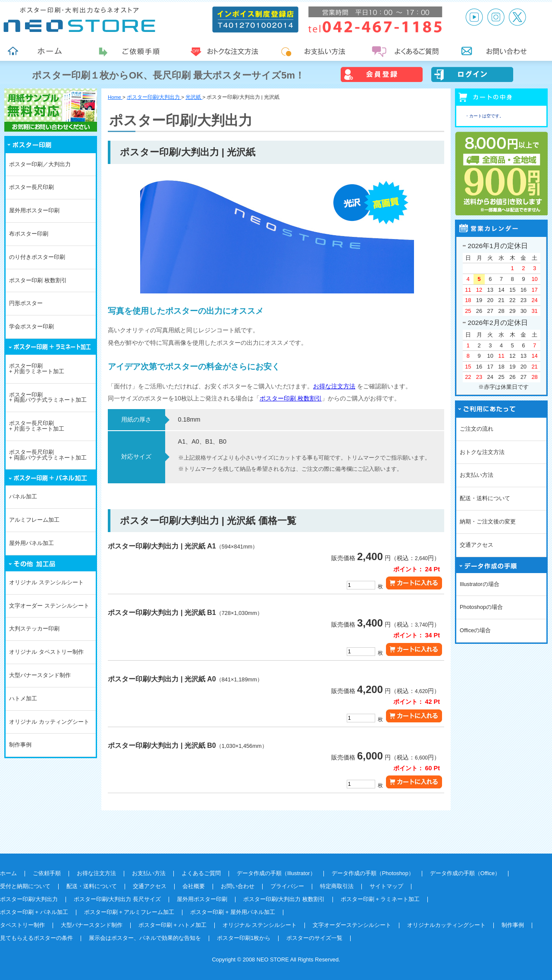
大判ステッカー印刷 (34, 629)
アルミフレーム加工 (34, 520)
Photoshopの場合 (481, 607)
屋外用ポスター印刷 (34, 210)
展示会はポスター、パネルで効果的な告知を (145, 938)
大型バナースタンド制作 (40, 675)
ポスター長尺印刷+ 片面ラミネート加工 (37, 426)
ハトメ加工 (23, 698)
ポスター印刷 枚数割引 (38, 280)
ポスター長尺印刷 (31, 187)
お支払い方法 (477, 475)
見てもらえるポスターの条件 (36, 938)
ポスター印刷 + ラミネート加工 (380, 899)
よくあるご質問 (201, 873)
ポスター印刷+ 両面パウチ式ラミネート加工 (48, 397)
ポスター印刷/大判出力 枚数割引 (284, 899)
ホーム (8, 873)
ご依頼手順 (47, 873)
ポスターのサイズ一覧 (314, 938)
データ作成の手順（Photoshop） (373, 873)
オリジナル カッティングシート (49, 722)
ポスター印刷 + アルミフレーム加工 (129, 912)
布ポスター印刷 (29, 234)
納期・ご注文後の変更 (488, 522)
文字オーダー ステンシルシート (49, 606)
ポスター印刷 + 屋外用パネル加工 (233, 912)
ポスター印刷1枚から (244, 938)
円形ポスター (26, 303)
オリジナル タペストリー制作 (46, 652)
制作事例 (20, 745)
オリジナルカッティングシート (446, 925)
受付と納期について (25, 886)
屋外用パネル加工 (31, 543)
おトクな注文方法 (482, 452)
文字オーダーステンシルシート (352, 925)
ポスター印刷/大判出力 (29, 899)
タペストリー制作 (22, 925)
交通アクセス (477, 545)
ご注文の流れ (477, 429)
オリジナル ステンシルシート (46, 582)
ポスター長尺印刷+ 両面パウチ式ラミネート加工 (48, 455)
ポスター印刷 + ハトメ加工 (172, 925)
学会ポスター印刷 (31, 326)
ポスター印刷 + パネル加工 (34, 912)
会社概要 (194, 886)
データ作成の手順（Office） (465, 873)
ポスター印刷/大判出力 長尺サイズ (117, 899)
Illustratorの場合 (480, 584)
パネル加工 (23, 496)
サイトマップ (386, 886)
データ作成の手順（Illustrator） (276, 873)
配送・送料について (485, 498)
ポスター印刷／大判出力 (40, 164)
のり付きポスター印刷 (37, 257)
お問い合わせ (238, 886)
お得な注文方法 (334, 386)
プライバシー (287, 886)
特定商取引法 (337, 886)
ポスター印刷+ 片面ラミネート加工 (37, 369)
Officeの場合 (475, 630)
